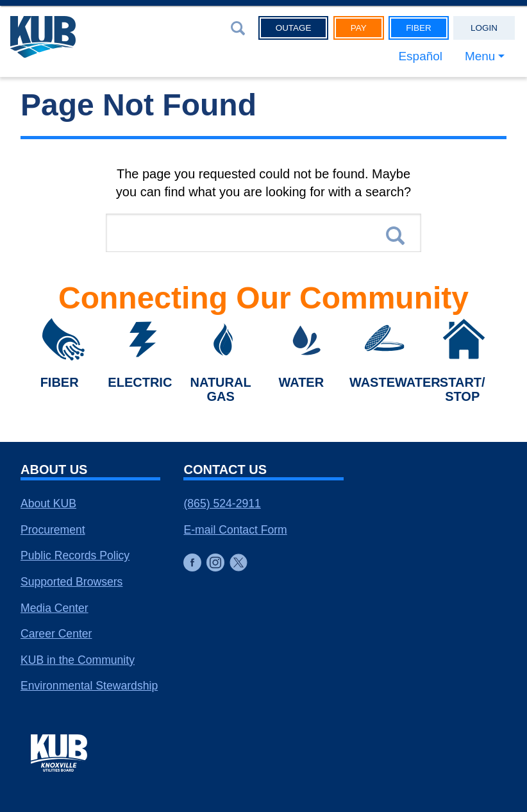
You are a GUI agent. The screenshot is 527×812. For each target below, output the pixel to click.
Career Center (56, 634)
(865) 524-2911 (222, 503)
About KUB (48, 503)
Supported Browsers (71, 582)
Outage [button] (294, 29)
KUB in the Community (78, 660)
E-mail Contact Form (235, 530)
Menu (477, 58)
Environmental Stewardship (89, 686)
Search (395, 238)
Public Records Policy (75, 555)
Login (484, 29)
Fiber (419, 29)
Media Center (54, 608)
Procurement (53, 530)
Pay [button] (359, 29)
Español (413, 58)
